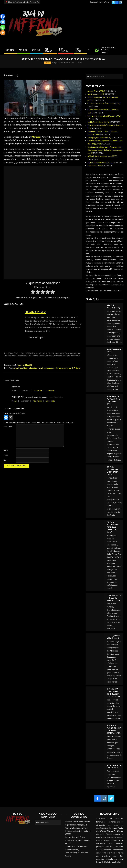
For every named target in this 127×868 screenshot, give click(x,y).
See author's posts (37, 337)
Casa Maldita (32, 356)
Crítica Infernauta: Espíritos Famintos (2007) (113, 527)
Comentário (8, 426)
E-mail (6, 455)
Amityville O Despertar (64, 353)
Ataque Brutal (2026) (96, 91)
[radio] (33, 292)
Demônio (42, 356)
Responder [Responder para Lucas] (50, 401)
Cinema (48, 63)
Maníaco (36, 137)
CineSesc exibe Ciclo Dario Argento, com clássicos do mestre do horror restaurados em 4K (105, 150)
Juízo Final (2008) (24, 365)
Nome (6, 450)
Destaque (50, 356)
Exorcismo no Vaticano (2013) (100, 162)
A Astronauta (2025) (96, 94)
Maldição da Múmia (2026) (98, 122)
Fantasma (58, 356)
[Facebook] (3, 16)
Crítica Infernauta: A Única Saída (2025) (104, 103)
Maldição (66, 356)
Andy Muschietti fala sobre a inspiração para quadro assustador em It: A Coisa (47, 368)
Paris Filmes (75, 356)
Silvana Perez (35, 312)
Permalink (38, 390)
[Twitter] (3, 22)
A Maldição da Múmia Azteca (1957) (102, 156)
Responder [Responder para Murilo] (51, 390)
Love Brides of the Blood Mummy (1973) (104, 116)
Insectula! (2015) (95, 165)
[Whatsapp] (3, 27)
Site (5, 460)
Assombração (21, 356)
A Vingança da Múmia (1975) (99, 138)
